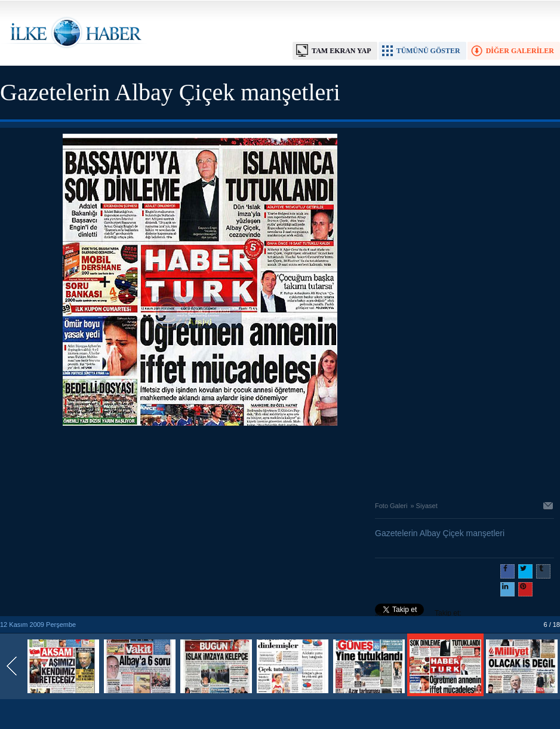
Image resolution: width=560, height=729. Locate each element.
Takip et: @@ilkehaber (418, 614)
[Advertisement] (200, 460)
